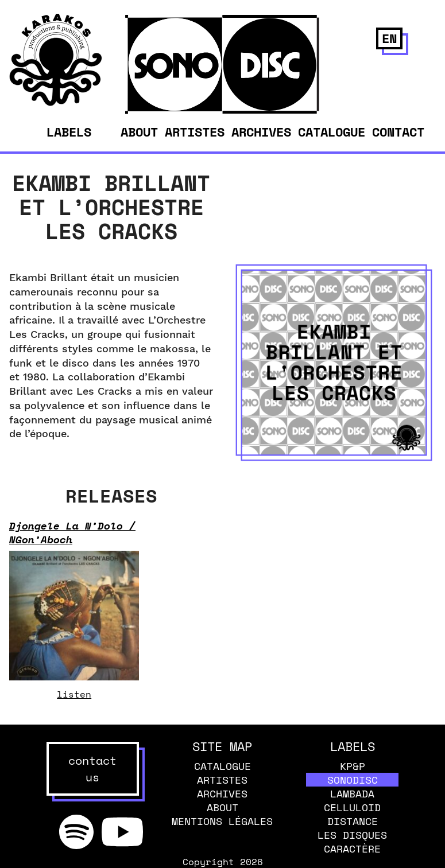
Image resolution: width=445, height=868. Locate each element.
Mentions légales (222, 821)
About (139, 132)
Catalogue (332, 132)
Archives (261, 132)
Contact (398, 132)
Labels (69, 132)
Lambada (352, 793)
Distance (353, 821)
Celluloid (352, 807)
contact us (92, 769)
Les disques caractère (352, 842)
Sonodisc (353, 780)
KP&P (353, 766)
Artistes (195, 132)
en (389, 38)
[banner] (56, 103)
